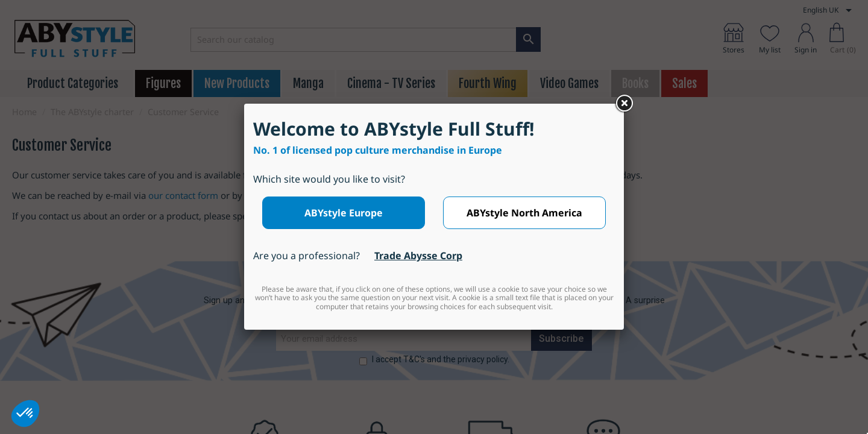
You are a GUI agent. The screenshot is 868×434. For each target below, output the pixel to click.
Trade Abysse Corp (418, 256)
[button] (25, 414)
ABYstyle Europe (344, 213)
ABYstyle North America (524, 213)
